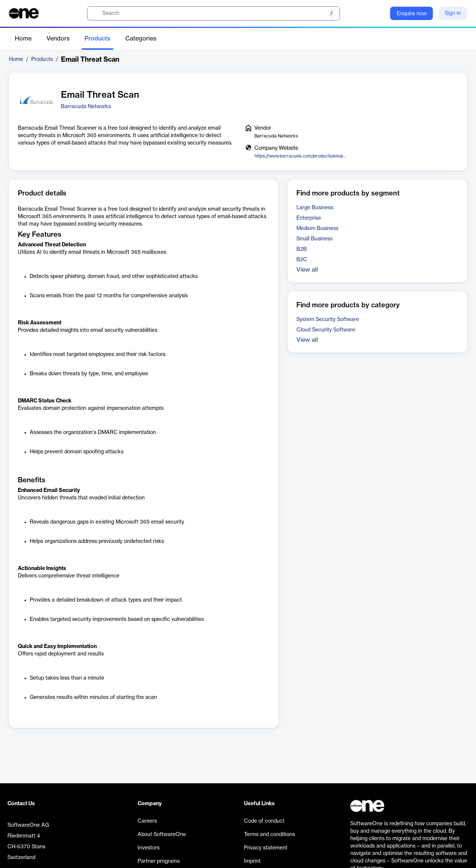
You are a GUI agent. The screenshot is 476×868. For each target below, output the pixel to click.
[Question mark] (380, 13)
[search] (213, 13)
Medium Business (317, 229)
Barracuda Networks (86, 107)
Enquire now (412, 14)
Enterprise (309, 218)
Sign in (453, 13)
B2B (302, 249)
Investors (149, 848)
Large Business (315, 208)
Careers (147, 821)
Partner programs (159, 861)
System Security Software (328, 320)
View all (307, 270)
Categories (141, 39)
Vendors (58, 39)
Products (97, 39)
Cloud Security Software (326, 330)
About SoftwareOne (162, 835)
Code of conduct (264, 821)
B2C (302, 260)
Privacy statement (266, 848)
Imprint (252, 861)
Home (23, 39)
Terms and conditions (269, 835)
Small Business (314, 239)
